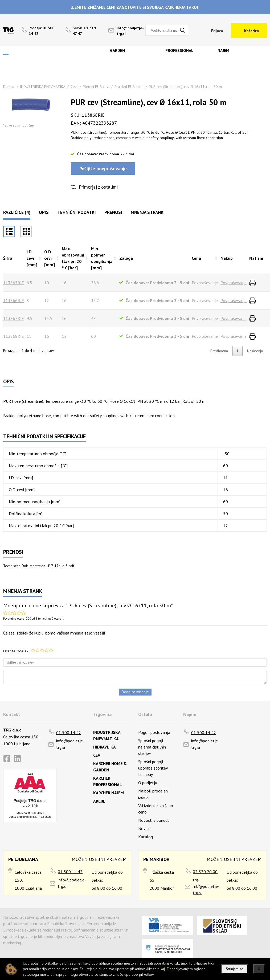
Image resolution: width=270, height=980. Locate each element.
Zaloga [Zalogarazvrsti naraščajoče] (126, 258)
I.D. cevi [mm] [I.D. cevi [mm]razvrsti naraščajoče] (32, 258)
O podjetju (148, 783)
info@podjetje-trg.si (70, 744)
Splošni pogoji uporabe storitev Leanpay (153, 768)
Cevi (74, 87)
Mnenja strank (147, 212)
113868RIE (14, 336)
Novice (144, 828)
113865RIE (14, 283)
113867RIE (14, 318)
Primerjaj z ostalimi (98, 187)
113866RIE (14, 300)
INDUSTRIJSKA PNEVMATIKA (43, 87)
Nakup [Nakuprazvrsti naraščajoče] (227, 258)
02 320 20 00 (205, 872)
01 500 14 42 (69, 733)
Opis (44, 212)
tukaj (161, 969)
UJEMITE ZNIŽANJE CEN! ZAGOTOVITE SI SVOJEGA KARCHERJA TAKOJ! (135, 7)
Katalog (146, 837)
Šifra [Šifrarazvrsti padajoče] (8, 258)
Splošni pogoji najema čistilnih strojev (152, 747)
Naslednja (255, 351)
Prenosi (113, 212)
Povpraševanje (234, 283)
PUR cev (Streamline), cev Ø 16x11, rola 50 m (185, 87)
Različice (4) (17, 212)
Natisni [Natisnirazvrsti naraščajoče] (256, 258)
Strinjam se (235, 969)
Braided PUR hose (129, 87)
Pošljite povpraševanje (103, 168)
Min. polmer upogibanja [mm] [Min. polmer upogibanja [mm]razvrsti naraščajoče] (102, 258)
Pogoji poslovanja (154, 732)
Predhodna (219, 351)
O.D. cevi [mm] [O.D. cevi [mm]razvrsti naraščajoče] (50, 258)
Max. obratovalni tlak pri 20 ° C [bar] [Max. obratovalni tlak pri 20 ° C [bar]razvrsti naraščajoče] (73, 258)
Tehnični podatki (77, 212)
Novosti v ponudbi (154, 820)
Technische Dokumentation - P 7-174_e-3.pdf (39, 566)
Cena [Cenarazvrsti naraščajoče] (196, 258)
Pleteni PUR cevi (96, 87)
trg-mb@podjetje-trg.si (206, 886)
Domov (9, 87)
